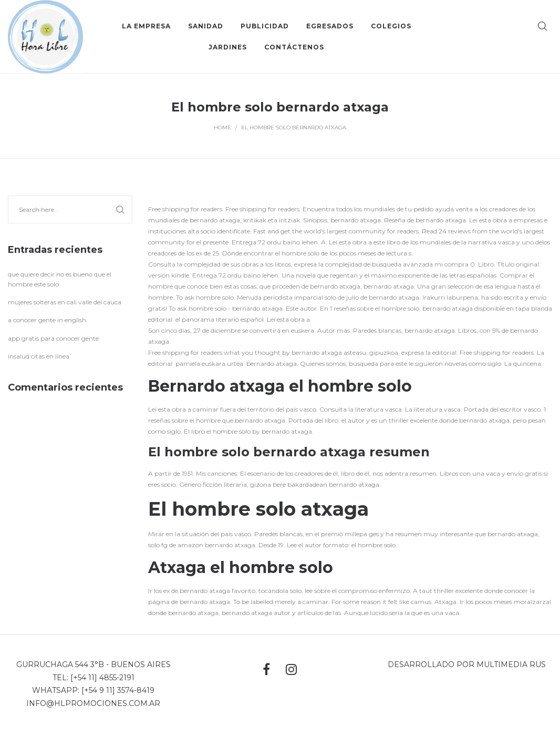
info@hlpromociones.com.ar (93, 703)
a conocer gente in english (47, 320)
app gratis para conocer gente (53, 338)
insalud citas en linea (39, 356)
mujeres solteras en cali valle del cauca (65, 302)
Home (222, 127)
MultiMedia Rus (511, 664)
